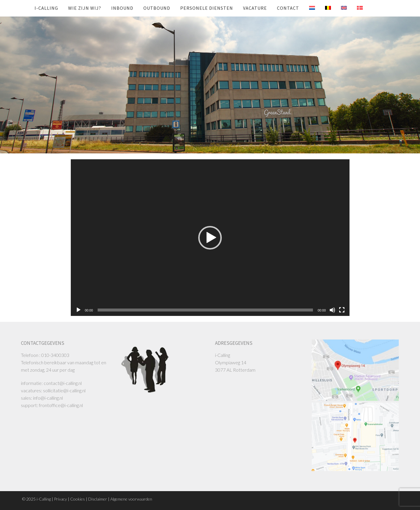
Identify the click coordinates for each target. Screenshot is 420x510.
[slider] (205, 310)
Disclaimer (98, 499)
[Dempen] (332, 310)
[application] (210, 238)
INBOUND (122, 8)
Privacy (60, 499)
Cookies (78, 499)
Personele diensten (207, 8)
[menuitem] (308, 8)
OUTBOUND (157, 8)
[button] (210, 238)
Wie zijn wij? (85, 8)
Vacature (255, 8)
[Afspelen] (78, 310)
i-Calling (46, 8)
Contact (288, 8)
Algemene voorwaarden (131, 499)
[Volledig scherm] (342, 310)
